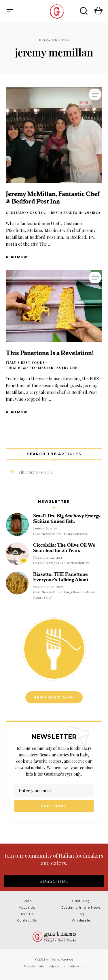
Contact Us (27, 920)
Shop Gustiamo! (54, 697)
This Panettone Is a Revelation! (50, 353)
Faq (81, 914)
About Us (27, 907)
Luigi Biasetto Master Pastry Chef (43, 368)
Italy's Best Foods (25, 362)
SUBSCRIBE (54, 881)
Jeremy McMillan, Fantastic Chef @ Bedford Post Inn (53, 197)
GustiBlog (81, 901)
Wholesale (81, 920)
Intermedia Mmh (72, 966)
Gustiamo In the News (81, 907)
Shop (27, 901)
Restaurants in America (76, 213)
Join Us (27, 914)
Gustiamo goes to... (27, 213)
